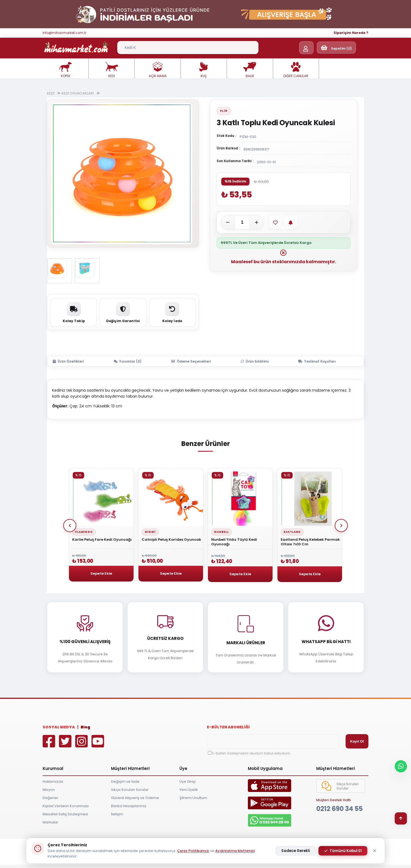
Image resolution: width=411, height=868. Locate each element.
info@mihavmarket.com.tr (64, 33)
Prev (70, 526)
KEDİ (112, 70)
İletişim (117, 814)
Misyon (49, 790)
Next (341, 526)
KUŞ (204, 70)
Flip (224, 111)
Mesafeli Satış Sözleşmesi (65, 814)
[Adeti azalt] (228, 222)
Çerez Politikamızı (193, 851)
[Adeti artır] (257, 222)
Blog (85, 727)
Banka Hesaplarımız (129, 806)
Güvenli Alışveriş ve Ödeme (135, 798)
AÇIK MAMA (158, 70)
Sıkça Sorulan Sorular (130, 790)
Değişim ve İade (125, 781)
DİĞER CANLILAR (296, 70)
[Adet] (242, 222)
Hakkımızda (53, 781)
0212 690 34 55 (339, 809)
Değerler (50, 798)
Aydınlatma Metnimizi (235, 851)
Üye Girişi (187, 781)
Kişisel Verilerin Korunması (66, 806)
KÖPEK (65, 70)
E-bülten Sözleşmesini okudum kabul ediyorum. (252, 753)
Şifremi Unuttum (193, 798)
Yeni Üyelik (189, 790)
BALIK (250, 70)
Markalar (50, 822)
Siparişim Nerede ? (351, 33)
